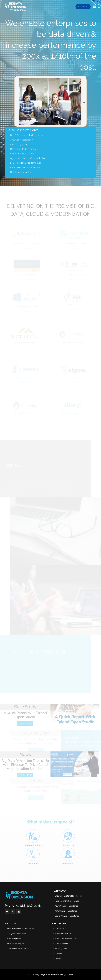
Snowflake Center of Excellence (68, 896)
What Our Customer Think (66, 939)
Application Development (18, 949)
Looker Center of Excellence (67, 916)
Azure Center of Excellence (66, 906)
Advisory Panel (61, 949)
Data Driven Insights (16, 944)
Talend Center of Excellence (67, 901)
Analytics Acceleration (17, 934)
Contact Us (83, 6)
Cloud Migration (14, 939)
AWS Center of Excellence (66, 911)
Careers (58, 959)
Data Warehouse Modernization (26, 140)
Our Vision (59, 929)
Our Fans (58, 954)
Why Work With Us (63, 934)
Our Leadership (61, 944)
